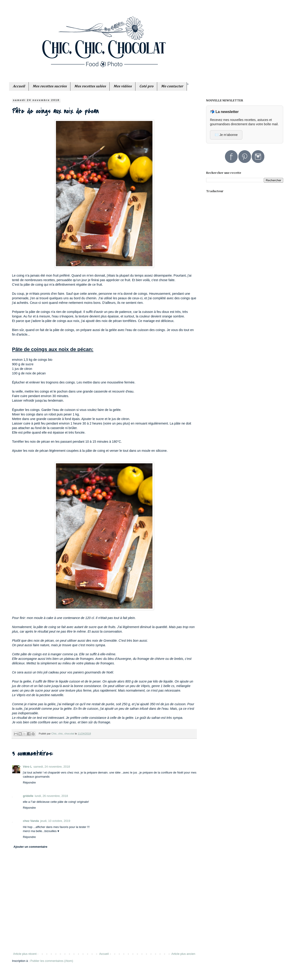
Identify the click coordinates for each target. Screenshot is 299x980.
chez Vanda (31, 821)
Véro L (27, 767)
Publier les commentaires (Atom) (52, 961)
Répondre (29, 782)
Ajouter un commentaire (31, 847)
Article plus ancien (183, 954)
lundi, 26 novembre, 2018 (51, 796)
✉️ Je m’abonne (226, 135)
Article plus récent (25, 954)
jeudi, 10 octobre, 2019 (55, 821)
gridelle (28, 796)
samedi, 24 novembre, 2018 (52, 767)
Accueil (104, 954)
